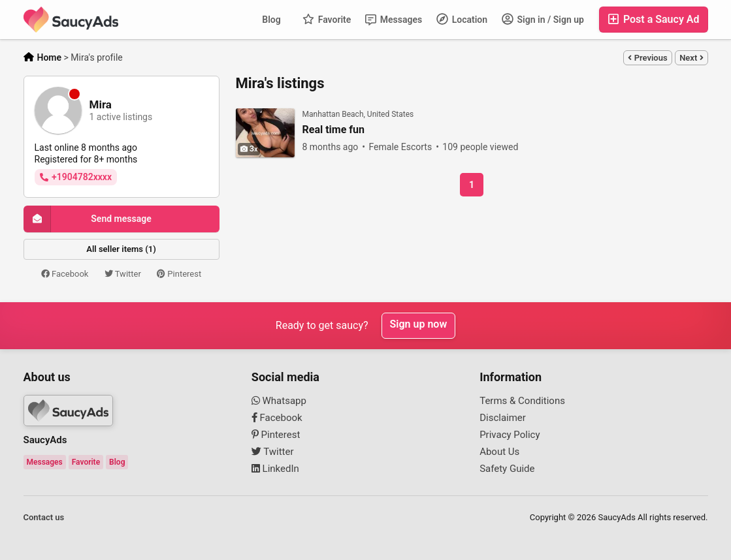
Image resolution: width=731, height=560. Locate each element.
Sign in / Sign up (543, 19)
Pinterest (179, 274)
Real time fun (333, 130)
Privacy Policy (510, 435)
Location (462, 19)
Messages (394, 20)
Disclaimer (503, 418)
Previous (647, 58)
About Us (499, 452)
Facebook (65, 274)
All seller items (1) (121, 249)
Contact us (44, 517)
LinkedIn (275, 469)
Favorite (327, 19)
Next (691, 58)
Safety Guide (507, 469)
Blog (271, 20)
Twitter (123, 274)
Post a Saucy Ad (654, 19)
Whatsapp (279, 401)
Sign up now (419, 325)
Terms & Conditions (522, 401)
